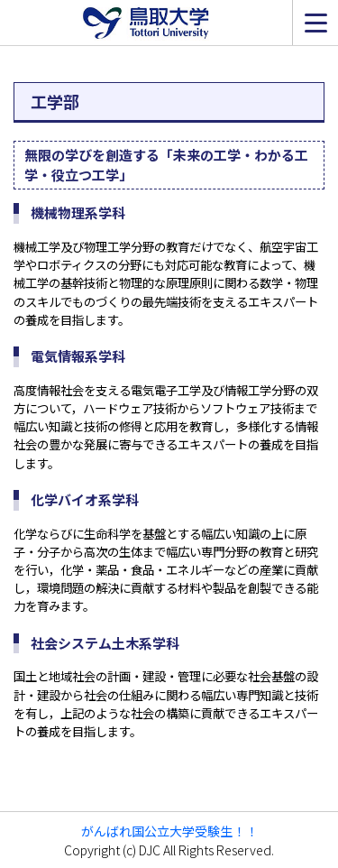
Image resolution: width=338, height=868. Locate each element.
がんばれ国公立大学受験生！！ (169, 831)
